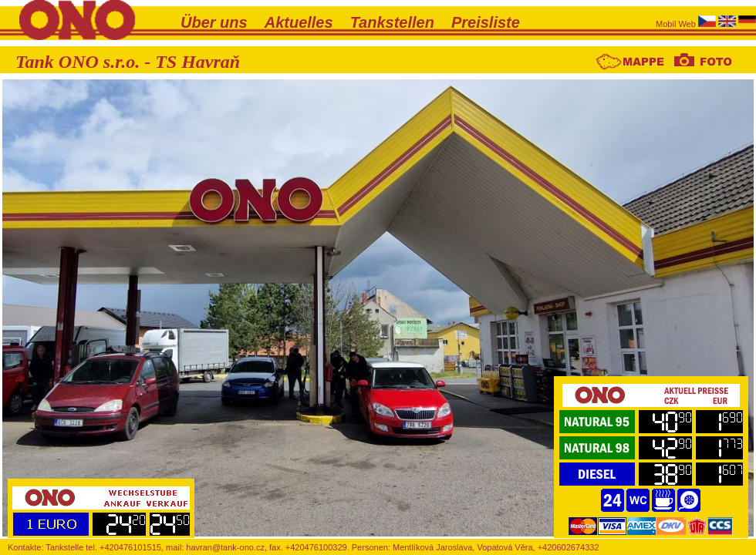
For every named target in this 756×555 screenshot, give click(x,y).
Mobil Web (677, 24)
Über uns (214, 22)
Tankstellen (392, 22)
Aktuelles (299, 22)
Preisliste (486, 22)
